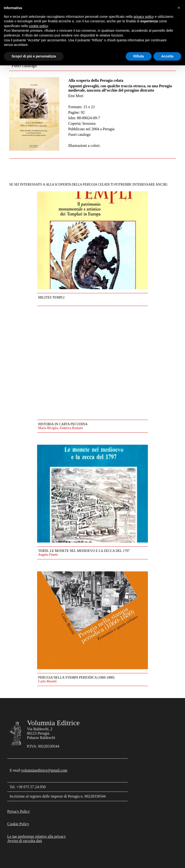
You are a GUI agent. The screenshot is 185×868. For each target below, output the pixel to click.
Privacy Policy (19, 811)
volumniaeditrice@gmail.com (44, 770)
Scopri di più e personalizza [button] (34, 56)
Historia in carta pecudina (63, 424)
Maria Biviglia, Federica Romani (61, 428)
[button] (179, 8)
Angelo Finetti (48, 555)
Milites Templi (51, 297)
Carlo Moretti (48, 681)
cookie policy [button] (38, 26)
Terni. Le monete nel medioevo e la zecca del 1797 (84, 551)
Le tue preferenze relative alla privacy (36, 836)
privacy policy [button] (144, 17)
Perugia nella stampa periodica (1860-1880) (76, 678)
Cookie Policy (18, 824)
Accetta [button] (167, 56)
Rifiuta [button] (139, 56)
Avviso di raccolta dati (25, 841)
